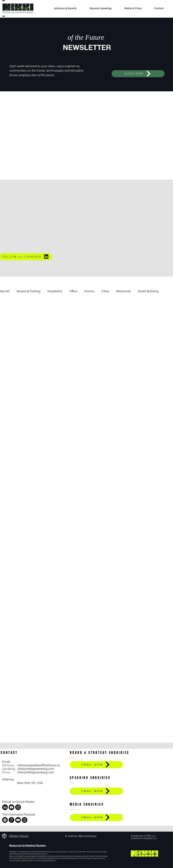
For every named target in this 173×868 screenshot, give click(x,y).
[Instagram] (18, 807)
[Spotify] (5, 820)
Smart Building (148, 291)
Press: (10, 772)
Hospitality (55, 291)
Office (73, 291)
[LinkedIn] (5, 807)
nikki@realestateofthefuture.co (39, 765)
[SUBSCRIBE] (138, 74)
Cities (105, 291)
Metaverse (123, 291)
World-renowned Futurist (18, 12)
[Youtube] (11, 807)
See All (5, 291)
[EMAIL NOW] (96, 765)
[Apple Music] (11, 820)
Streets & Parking (29, 291)
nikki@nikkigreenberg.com (36, 769)
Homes (89, 291)
